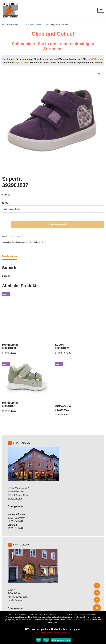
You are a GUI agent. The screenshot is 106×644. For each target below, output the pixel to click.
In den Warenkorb (57, 225)
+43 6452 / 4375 (20, 495)
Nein (46, 640)
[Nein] (103, 627)
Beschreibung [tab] (9, 256)
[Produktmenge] (6, 225)
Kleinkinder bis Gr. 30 (18, 25)
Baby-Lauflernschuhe (39, 25)
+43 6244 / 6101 (20, 597)
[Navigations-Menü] (101, 10)
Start (4, 25)
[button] (99, 75)
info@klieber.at (96, 59)
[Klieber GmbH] (10, 10)
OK (39, 640)
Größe (5, 203)
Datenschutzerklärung (61, 640)
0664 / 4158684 (22, 63)
